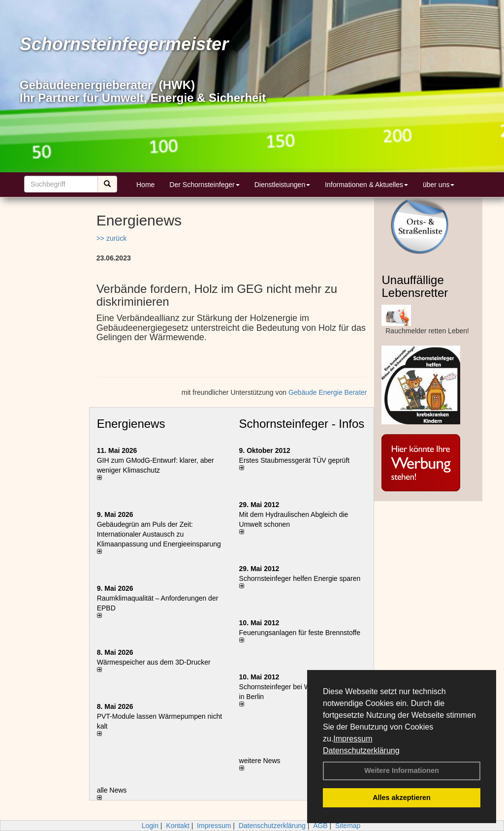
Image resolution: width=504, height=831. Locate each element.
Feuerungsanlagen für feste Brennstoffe (300, 633)
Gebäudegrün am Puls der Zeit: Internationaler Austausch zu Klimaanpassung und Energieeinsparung (159, 534)
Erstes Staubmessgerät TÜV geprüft (295, 460)
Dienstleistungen (283, 185)
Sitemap (348, 826)
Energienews (131, 424)
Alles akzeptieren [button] (402, 798)
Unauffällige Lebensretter (415, 286)
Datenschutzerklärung (361, 751)
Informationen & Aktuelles (366, 185)
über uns (439, 185)
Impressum (353, 739)
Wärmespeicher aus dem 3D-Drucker (154, 662)
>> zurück (111, 238)
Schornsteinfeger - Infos (302, 424)
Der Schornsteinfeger (204, 185)
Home (145, 185)
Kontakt (177, 826)
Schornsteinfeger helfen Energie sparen (300, 578)
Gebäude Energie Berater (328, 392)
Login (150, 826)
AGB (320, 826)
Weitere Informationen (402, 770)
